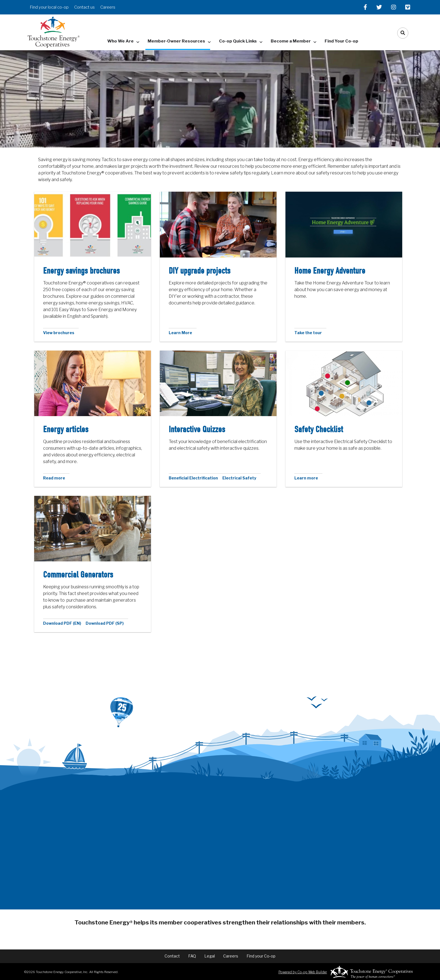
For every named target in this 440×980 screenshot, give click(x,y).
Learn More (180, 333)
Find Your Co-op (341, 41)
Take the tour (308, 333)
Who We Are (120, 41)
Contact (172, 956)
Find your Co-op (261, 956)
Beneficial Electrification (193, 478)
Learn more (306, 478)
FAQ (192, 956)
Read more (54, 478)
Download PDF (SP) (105, 623)
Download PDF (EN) (62, 623)
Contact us (84, 7)
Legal (210, 956)
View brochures (59, 333)
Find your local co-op (49, 7)
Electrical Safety (239, 478)
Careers (108, 7)
